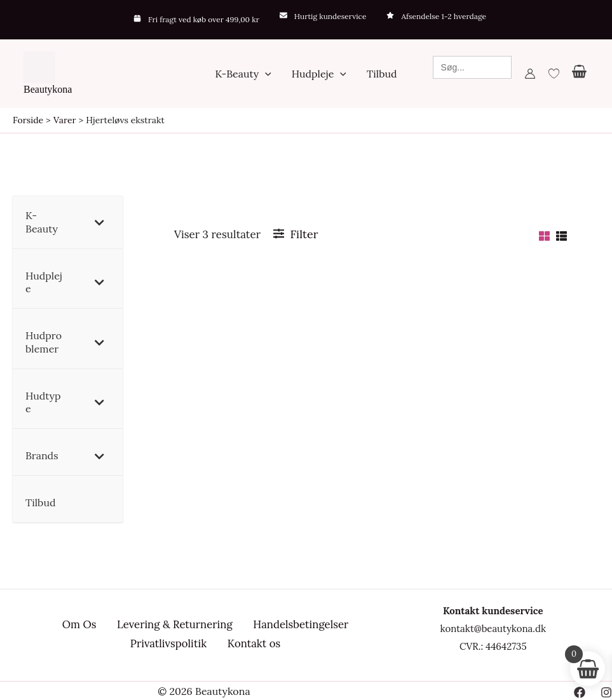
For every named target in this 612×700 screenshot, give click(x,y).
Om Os (77, 626)
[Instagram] (606, 692)
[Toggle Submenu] (100, 222)
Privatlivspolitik (167, 643)
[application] (265, 74)
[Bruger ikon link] (530, 74)
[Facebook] (580, 692)
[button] (243, 74)
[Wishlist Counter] (554, 73)
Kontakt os (251, 643)
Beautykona (48, 89)
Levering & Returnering (172, 626)
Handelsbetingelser (298, 626)
